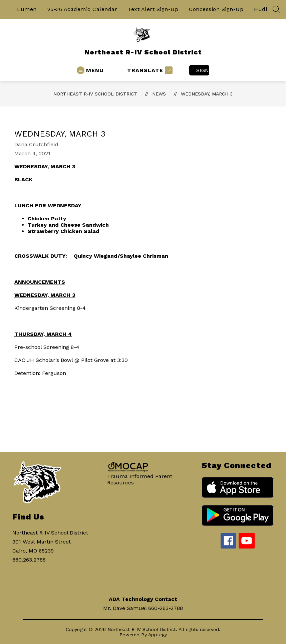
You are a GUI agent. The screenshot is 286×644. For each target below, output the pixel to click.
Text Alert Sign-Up (153, 9)
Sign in (203, 70)
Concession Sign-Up (216, 9)
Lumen (27, 9)
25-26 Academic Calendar (82, 9)
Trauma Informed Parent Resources (140, 479)
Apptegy (158, 635)
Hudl (261, 9)
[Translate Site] (149, 70)
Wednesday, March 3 (207, 94)
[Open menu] (90, 70)
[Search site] (277, 9)
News (159, 94)
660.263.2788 (29, 560)
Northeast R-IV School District (95, 94)
